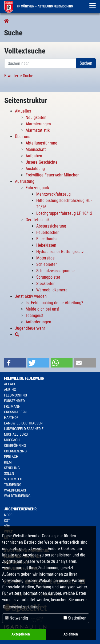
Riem (8, 462)
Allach (10, 384)
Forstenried (14, 401)
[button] (15, 363)
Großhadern (15, 412)
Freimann (12, 406)
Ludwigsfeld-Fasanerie (24, 429)
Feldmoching (15, 395)
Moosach (12, 440)
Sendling (12, 468)
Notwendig (17, 618)
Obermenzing (15, 451)
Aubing (10, 390)
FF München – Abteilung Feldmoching (39, 6)
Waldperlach (16, 490)
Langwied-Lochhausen (23, 423)
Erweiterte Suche (19, 76)
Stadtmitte (14, 479)
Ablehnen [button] (71, 634)
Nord (8, 515)
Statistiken (75, 618)
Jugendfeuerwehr (20, 509)
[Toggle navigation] (93, 6)
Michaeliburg (16, 434)
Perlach (11, 457)
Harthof (11, 418)
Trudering (13, 485)
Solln (9, 473)
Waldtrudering (17, 496)
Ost (7, 521)
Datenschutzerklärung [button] (22, 607)
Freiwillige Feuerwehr (24, 378)
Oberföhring (15, 445)
